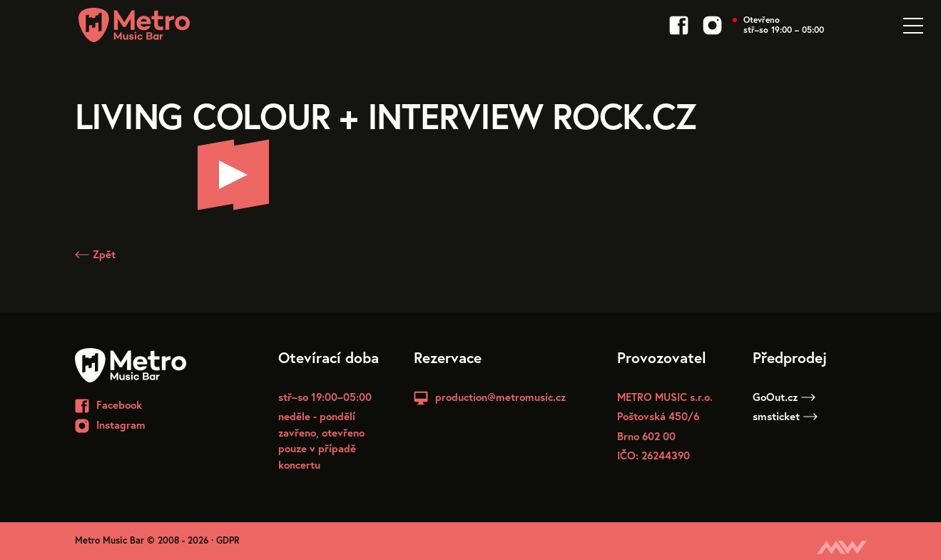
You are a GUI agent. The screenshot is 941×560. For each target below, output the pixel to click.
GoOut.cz (784, 397)
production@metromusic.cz (500, 397)
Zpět (95, 254)
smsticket (785, 416)
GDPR (228, 540)
